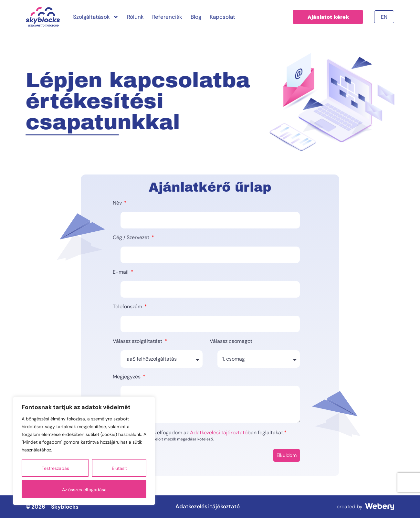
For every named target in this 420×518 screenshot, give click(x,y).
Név (118, 203)
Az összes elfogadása (84, 490)
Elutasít (119, 468)
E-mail (121, 272)
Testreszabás (55, 468)
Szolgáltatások (96, 17)
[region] (84, 451)
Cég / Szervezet (132, 238)
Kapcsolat (222, 17)
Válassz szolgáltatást (138, 342)
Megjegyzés (127, 377)
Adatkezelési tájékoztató (219, 433)
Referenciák (167, 17)
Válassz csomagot (231, 342)
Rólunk (135, 17)
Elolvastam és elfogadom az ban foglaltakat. (205, 433)
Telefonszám (128, 307)
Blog (196, 17)
